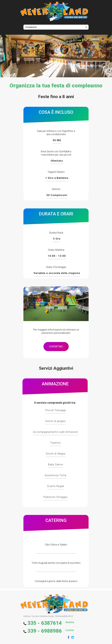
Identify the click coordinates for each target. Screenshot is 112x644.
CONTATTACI (56, 347)
